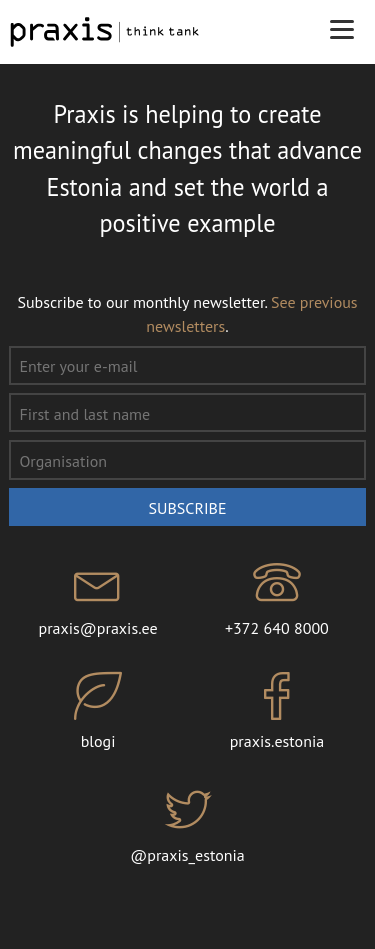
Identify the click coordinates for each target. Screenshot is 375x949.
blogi (98, 712)
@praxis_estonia (187, 825)
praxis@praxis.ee (98, 598)
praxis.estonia (277, 712)
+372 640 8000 (277, 598)
